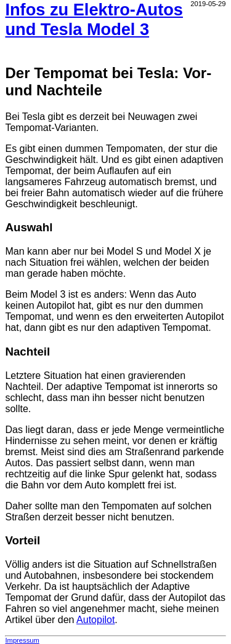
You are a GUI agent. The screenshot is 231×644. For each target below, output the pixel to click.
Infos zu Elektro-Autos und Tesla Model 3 (94, 19)
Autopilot (95, 620)
